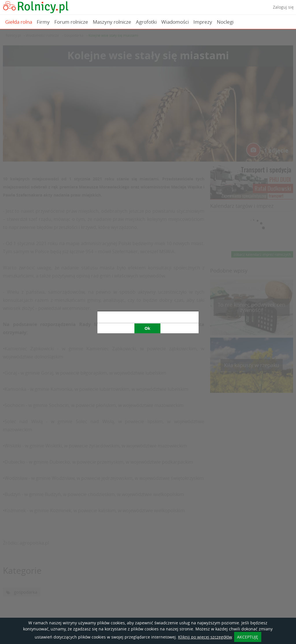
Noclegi (225, 22)
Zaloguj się (283, 7)
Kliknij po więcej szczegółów (205, 637)
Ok (147, 211)
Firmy (43, 22)
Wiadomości (175, 22)
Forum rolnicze (71, 22)
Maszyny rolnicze (112, 22)
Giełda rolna (19, 22)
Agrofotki (146, 22)
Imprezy (203, 22)
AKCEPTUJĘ (248, 637)
